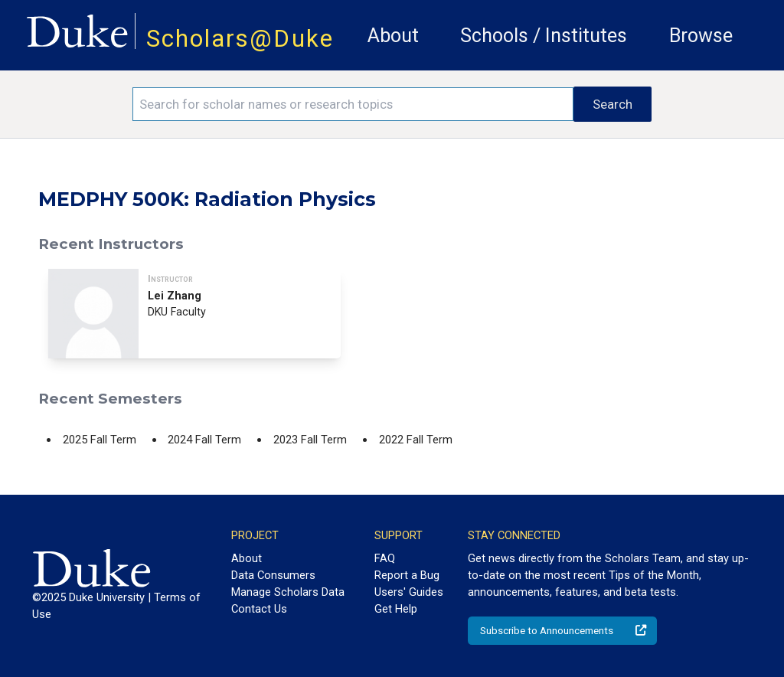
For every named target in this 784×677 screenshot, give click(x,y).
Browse (701, 36)
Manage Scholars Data (288, 592)
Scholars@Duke (240, 39)
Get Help (396, 609)
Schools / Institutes (544, 36)
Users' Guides (409, 592)
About (393, 36)
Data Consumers (273, 575)
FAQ (385, 558)
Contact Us (259, 609)
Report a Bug (407, 575)
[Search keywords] (353, 104)
